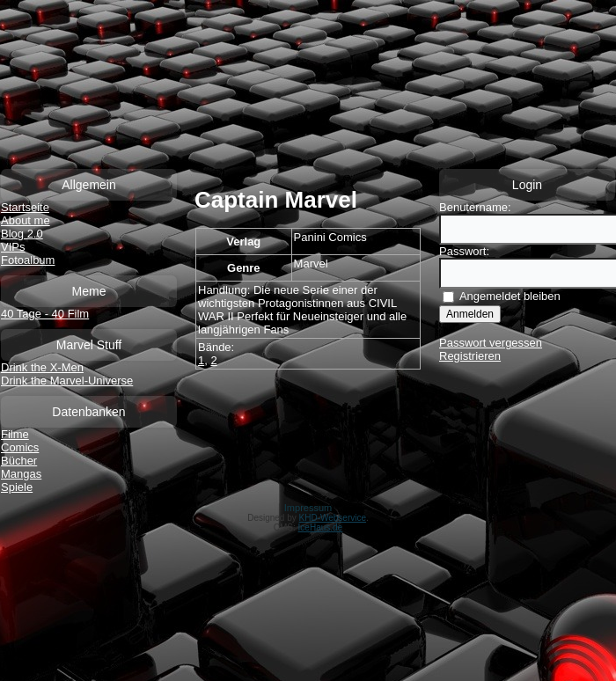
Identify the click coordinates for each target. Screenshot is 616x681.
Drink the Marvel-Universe (67, 381)
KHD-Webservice (333, 518)
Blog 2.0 (22, 234)
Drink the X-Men (42, 367)
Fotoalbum (28, 260)
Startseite (25, 207)
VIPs (13, 247)
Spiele (17, 487)
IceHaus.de (321, 527)
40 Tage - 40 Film (45, 314)
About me (26, 220)
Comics (20, 447)
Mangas (21, 474)
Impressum (308, 508)
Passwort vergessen (491, 343)
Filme (15, 434)
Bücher (19, 461)
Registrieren (470, 356)
